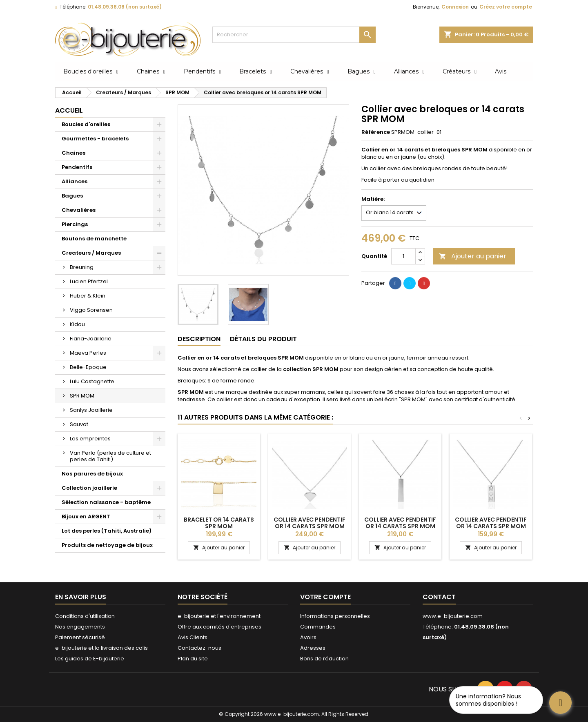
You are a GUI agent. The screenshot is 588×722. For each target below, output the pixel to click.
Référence (376, 132)
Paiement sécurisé (80, 637)
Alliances (75, 181)
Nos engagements (80, 627)
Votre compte (325, 597)
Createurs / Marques (91, 253)
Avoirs (308, 637)
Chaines (73, 153)
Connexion (455, 7)
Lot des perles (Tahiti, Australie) (107, 531)
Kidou (77, 324)
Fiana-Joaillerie (91, 339)
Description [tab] (199, 339)
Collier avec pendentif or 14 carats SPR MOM (310, 523)
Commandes (318, 627)
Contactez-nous (199, 648)
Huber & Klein (88, 296)
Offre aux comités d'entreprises (219, 627)
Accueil (69, 110)
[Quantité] (403, 256)
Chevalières (79, 210)
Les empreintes (90, 439)
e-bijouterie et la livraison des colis (101, 648)
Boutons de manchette (94, 239)
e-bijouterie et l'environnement (219, 616)
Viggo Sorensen (91, 310)
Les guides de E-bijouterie (90, 659)
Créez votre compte (506, 7)
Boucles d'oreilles (86, 124)
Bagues (72, 196)
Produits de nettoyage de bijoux (107, 545)
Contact (439, 597)
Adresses (313, 648)
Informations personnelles (335, 616)
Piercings (75, 224)
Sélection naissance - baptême (106, 502)
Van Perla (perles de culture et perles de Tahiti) (110, 456)
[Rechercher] (294, 35)
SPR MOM (82, 396)
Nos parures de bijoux (92, 474)
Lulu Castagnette (92, 381)
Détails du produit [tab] (263, 339)
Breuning (82, 267)
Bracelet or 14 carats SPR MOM (219, 523)
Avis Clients (193, 637)
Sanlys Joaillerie (91, 410)
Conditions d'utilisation (85, 616)
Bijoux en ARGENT (86, 517)
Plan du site (193, 659)
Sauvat (79, 424)
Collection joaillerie (89, 488)
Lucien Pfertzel (89, 281)
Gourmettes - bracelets (95, 139)
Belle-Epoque (88, 367)
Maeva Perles (88, 353)
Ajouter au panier (473, 256)
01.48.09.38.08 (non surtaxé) (125, 7)
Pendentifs (77, 167)
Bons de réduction (324, 659)
